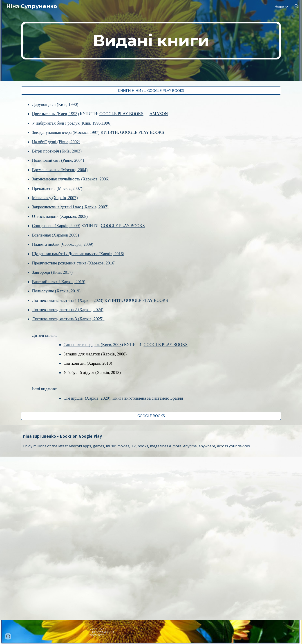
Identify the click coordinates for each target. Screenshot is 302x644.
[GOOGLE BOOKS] (151, 416)
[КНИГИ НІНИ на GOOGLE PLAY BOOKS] (151, 91)
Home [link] (279, 6)
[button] (297, 6)
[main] (151, 41)
